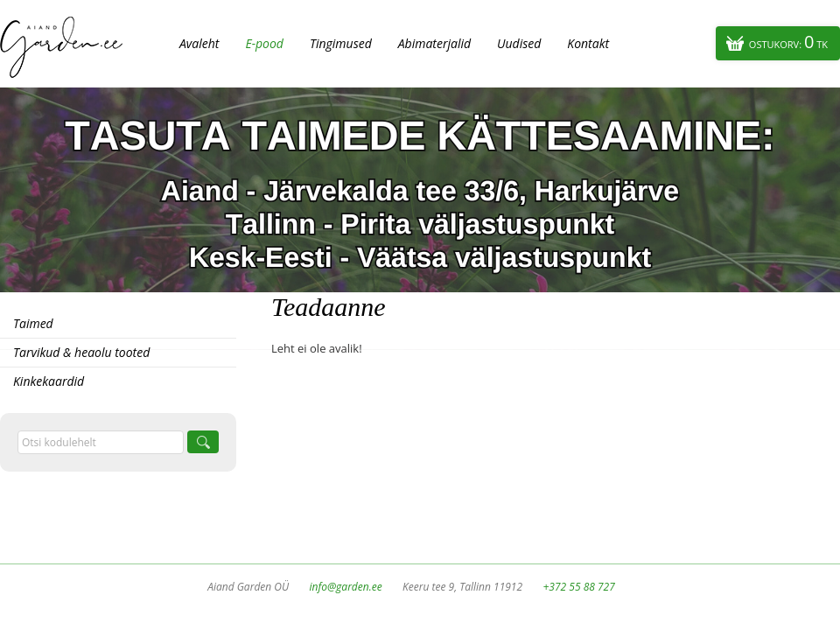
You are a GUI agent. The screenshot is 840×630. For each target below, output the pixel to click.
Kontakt (588, 43)
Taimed (33, 323)
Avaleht (199, 43)
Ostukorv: (788, 42)
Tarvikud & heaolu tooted (81, 352)
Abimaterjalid (434, 43)
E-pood (264, 43)
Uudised (519, 43)
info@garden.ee (346, 587)
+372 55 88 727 (578, 587)
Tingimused (341, 43)
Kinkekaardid (49, 381)
